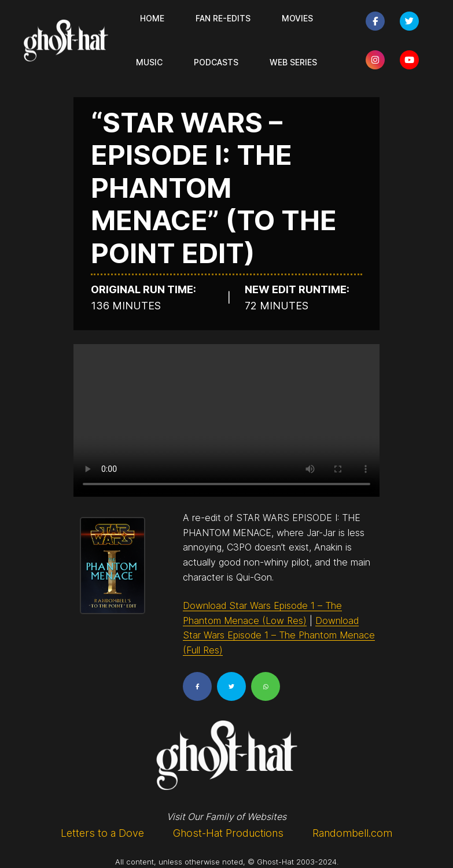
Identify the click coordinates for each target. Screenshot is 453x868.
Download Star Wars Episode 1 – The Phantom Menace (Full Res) (279, 635)
